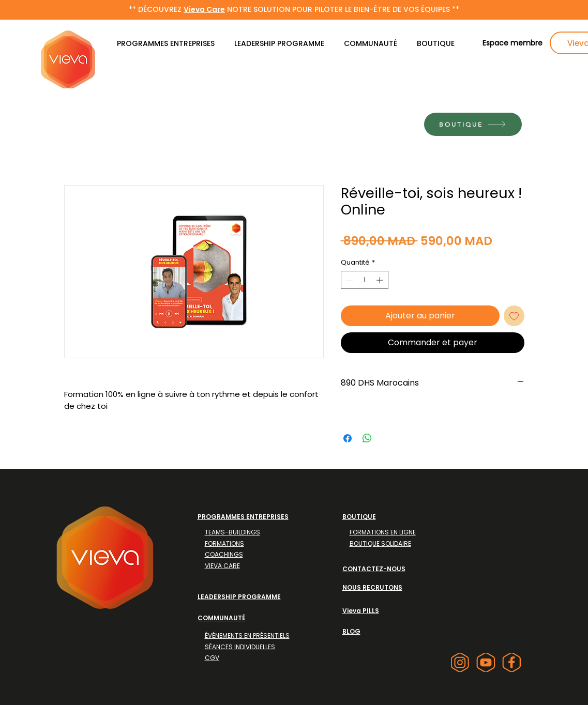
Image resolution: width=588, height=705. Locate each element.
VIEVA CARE (222, 566)
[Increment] (381, 280)
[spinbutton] (364, 280)
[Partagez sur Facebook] (348, 438)
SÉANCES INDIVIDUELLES (240, 647)
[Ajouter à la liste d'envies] (514, 316)
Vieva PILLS (361, 611)
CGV (212, 658)
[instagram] (460, 662)
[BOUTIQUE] (473, 124)
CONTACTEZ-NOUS (374, 569)
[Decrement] (349, 280)
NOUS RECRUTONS (372, 587)
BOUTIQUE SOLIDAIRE (380, 543)
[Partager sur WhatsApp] (367, 438)
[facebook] (512, 662)
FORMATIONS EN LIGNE (383, 532)
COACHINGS (224, 554)
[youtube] (486, 662)
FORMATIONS (224, 543)
